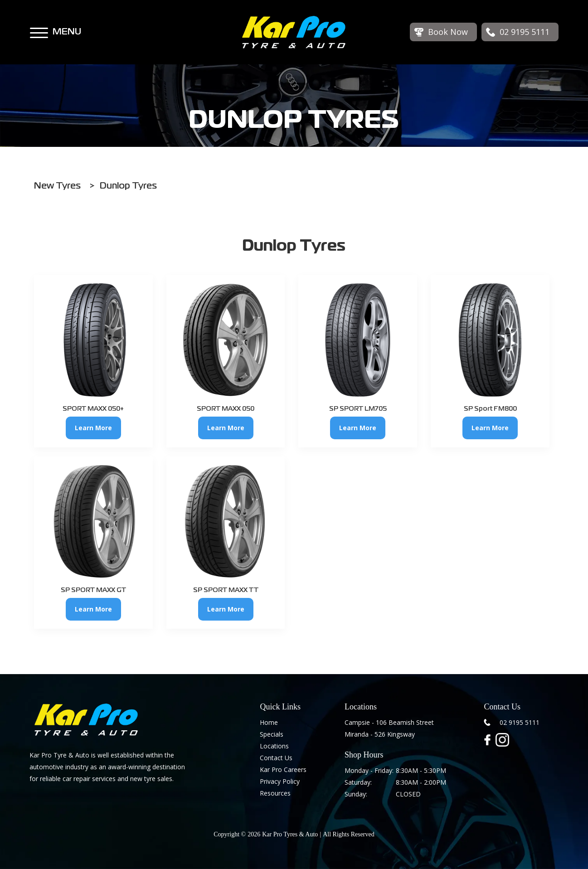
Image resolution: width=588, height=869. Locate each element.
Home (269, 722)
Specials (272, 734)
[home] (294, 32)
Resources (275, 793)
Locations (274, 746)
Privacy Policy (280, 781)
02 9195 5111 (520, 722)
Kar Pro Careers (283, 769)
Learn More (93, 428)
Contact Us (276, 758)
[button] (39, 29)
